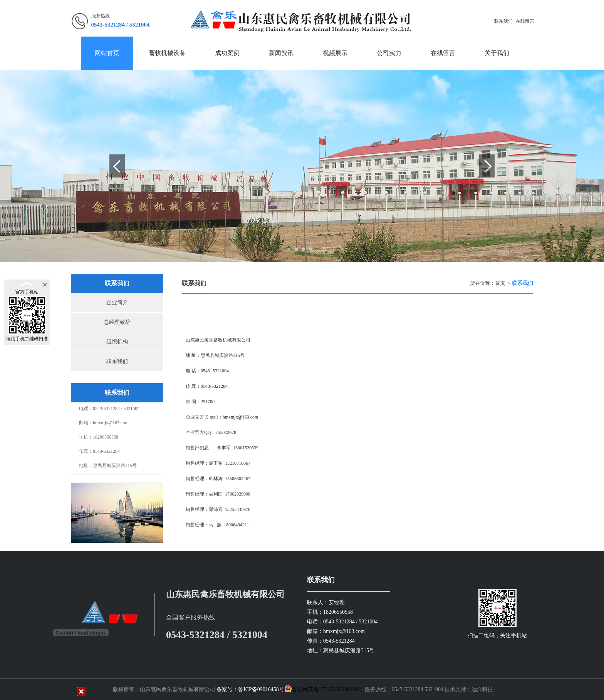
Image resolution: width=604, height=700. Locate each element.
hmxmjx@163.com (241, 417)
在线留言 (525, 21)
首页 (500, 283)
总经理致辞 (117, 322)
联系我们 (503, 21)
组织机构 (117, 342)
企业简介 (117, 302)
